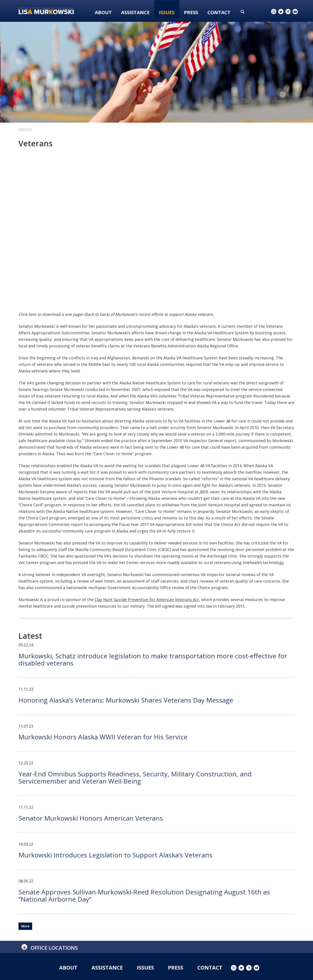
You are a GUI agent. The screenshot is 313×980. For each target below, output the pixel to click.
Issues (167, 12)
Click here (27, 314)
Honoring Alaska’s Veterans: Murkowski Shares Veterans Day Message (126, 700)
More (25, 926)
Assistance (135, 12)
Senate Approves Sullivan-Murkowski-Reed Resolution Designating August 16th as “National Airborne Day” (144, 896)
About (103, 12)
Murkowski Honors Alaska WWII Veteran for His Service (103, 737)
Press (191, 12)
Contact (219, 12)
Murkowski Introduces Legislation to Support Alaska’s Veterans (115, 855)
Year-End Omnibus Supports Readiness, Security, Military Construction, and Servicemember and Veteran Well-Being (135, 777)
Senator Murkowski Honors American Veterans (91, 818)
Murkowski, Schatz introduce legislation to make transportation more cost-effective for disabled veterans (153, 659)
